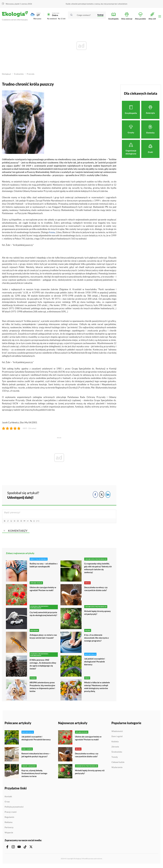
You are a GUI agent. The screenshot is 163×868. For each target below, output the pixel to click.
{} (38, 522)
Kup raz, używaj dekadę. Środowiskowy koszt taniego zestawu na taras (35, 775)
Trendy (115, 758)
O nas (7, 804)
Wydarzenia (117, 769)
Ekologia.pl (7, 75)
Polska (52, 234)
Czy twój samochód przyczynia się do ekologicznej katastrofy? (41, 616)
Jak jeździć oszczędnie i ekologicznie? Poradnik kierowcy (95, 663)
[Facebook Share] (95, 496)
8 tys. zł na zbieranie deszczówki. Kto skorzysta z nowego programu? (97, 639)
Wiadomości (117, 733)
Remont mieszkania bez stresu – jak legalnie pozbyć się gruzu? (36, 757)
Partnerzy (9, 829)
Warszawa (10, 4)
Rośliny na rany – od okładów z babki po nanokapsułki (43, 566)
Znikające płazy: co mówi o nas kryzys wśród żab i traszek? (42, 639)
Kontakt (8, 798)
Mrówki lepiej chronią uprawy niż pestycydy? (95, 614)
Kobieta (115, 743)
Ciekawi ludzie (118, 764)
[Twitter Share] (102, 496)
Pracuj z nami (11, 814)
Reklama (8, 824)
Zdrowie (115, 748)
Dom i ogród (117, 738)
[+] (41, 522)
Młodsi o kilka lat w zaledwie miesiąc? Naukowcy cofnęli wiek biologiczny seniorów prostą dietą (98, 688)
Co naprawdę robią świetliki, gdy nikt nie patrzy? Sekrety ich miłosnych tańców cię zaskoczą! (98, 569)
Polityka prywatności (14, 809)
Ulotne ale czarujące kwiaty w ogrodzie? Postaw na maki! (44, 590)
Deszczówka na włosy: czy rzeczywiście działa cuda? (97, 590)
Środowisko (20, 75)
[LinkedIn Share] (108, 496)
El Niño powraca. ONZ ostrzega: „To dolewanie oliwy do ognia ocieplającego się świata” (43, 665)
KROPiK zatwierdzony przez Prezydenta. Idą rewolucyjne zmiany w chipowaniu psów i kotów (43, 688)
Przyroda (31, 75)
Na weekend (52, 19)
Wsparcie (9, 834)
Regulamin (9, 819)
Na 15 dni (62, 19)
